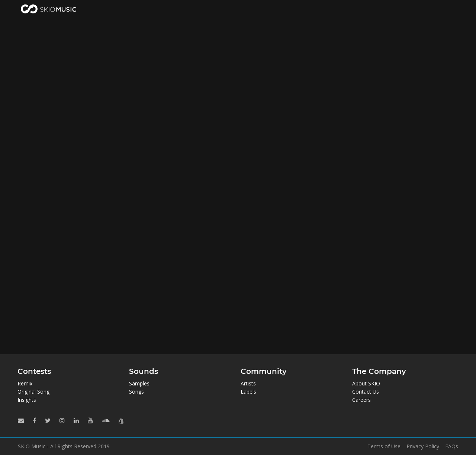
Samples (139, 383)
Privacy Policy (423, 446)
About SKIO (366, 383)
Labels (248, 392)
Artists (248, 383)
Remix (25, 383)
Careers (361, 400)
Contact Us (366, 392)
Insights (27, 400)
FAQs (452, 446)
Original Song (33, 392)
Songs (136, 392)
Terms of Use (384, 446)
